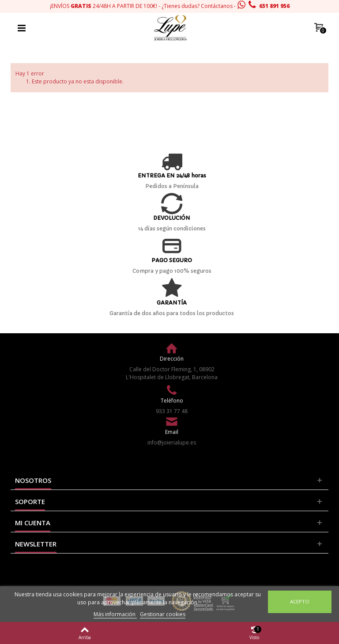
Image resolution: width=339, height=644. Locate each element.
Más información (115, 614)
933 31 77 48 (172, 411)
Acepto (300, 601)
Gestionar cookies (163, 614)
